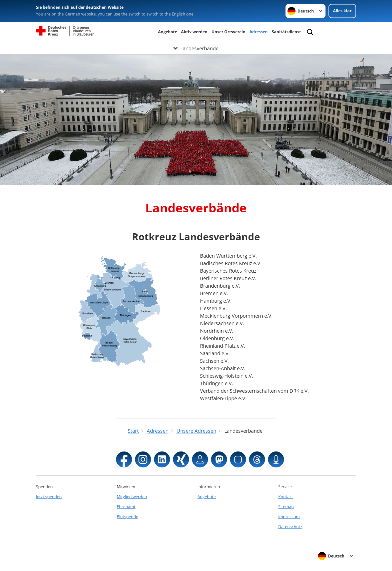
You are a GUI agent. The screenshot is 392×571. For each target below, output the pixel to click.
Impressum (289, 517)
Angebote (167, 32)
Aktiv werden (194, 32)
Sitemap (286, 507)
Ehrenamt (126, 507)
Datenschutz (290, 527)
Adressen (259, 32)
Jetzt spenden (49, 497)
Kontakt (286, 497)
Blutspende (127, 517)
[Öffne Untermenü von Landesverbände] (196, 48)
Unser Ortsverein (228, 32)
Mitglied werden (132, 497)
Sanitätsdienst (286, 32)
